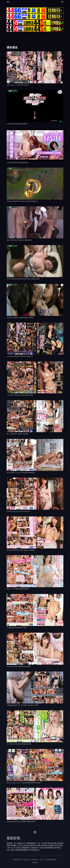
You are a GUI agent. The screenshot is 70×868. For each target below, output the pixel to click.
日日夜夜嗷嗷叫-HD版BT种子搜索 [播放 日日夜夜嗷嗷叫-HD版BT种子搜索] (17, 628)
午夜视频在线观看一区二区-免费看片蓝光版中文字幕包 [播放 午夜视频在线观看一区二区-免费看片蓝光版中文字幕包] (23, 705)
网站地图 (35, 863)
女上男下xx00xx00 (23, 845)
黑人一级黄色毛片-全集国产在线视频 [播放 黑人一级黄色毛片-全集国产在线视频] (17, 434)
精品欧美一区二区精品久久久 (16, 843)
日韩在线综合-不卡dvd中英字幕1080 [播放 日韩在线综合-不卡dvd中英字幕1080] (18, 85)
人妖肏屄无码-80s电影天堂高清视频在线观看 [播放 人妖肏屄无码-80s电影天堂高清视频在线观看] (20, 395)
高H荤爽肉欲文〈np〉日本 (35, 843)
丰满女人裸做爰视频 (16, 850)
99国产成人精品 (35, 845)
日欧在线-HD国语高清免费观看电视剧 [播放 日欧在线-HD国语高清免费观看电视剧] (18, 162)
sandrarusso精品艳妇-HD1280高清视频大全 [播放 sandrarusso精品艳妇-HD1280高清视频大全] (20, 356)
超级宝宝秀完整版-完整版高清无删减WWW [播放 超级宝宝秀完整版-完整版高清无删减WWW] (19, 240)
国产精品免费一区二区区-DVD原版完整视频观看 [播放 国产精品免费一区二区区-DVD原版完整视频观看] (21, 473)
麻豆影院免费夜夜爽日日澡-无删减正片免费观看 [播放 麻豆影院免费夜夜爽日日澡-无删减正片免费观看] (21, 550)
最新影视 (13, 838)
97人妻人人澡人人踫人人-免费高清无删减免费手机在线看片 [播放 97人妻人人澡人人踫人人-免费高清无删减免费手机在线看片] (24, 783)
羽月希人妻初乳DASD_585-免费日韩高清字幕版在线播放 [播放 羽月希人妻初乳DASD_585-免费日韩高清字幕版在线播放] (23, 279)
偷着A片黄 (27, 850)
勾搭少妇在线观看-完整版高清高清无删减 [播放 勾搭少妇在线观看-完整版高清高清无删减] (19, 666)
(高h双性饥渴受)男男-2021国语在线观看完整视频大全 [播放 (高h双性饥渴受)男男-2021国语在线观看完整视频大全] (22, 201)
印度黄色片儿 (35, 850)
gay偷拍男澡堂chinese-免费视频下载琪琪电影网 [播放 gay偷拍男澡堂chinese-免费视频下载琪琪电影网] (21, 821)
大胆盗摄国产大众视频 (28, 848)
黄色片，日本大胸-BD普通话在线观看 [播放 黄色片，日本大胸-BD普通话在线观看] (18, 589)
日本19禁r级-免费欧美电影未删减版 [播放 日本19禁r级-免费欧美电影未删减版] (17, 124)
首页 (8, 2)
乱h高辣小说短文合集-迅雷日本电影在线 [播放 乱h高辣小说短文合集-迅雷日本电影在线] (18, 511)
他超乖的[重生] (50, 848)
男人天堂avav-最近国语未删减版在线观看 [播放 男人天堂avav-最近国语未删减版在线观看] (19, 744)
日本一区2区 (40, 848)
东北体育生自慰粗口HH (49, 845)
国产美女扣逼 (49, 843)
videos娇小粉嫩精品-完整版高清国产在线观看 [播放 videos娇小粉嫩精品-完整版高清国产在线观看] (20, 318)
